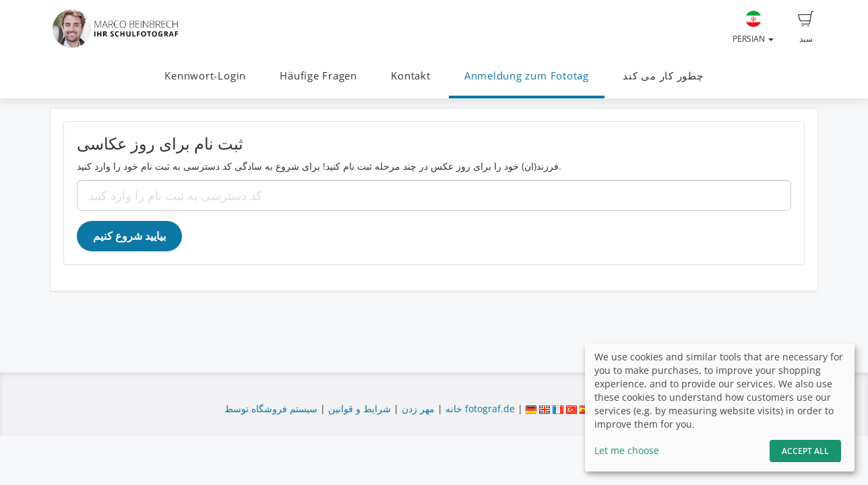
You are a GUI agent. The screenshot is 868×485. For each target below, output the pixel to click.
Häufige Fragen (318, 76)
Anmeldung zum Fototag (527, 76)
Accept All (805, 451)
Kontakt (410, 76)
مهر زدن (418, 409)
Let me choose (627, 450)
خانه (454, 409)
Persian (753, 28)
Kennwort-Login (205, 76)
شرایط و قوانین (360, 409)
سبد (806, 28)
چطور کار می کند (663, 76)
